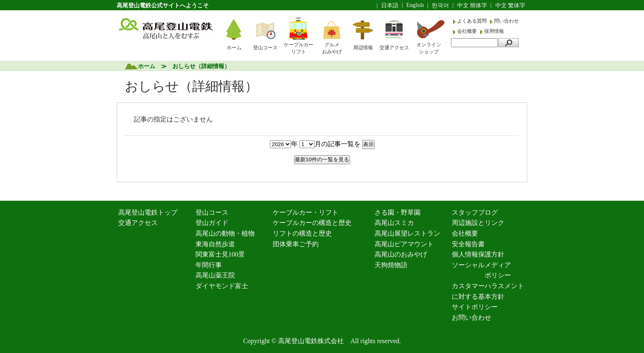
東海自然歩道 (215, 244)
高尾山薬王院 (215, 275)
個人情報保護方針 (478, 254)
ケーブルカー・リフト (306, 212)
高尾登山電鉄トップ (148, 212)
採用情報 (494, 31)
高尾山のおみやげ (401, 254)
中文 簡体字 (472, 6)
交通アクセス (394, 48)
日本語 (390, 6)
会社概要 (468, 31)
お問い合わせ (471, 317)
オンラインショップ (429, 48)
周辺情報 (363, 48)
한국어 (440, 6)
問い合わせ (506, 21)
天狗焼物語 (391, 265)
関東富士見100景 (220, 254)
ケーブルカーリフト (299, 48)
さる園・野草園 (398, 212)
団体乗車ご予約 (296, 244)
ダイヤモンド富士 (222, 286)
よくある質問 (473, 21)
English (415, 5)
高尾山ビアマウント (404, 244)
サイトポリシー (475, 307)
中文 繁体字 (511, 6)
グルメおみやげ (332, 48)
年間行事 (209, 265)
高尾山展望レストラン (407, 233)
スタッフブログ (475, 212)
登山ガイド (212, 223)
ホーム (234, 48)
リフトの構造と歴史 (302, 233)
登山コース (265, 48)
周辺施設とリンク (478, 223)
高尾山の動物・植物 (225, 233)
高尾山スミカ (394, 223)
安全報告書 (468, 244)
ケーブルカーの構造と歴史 (312, 223)
